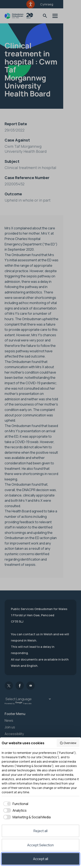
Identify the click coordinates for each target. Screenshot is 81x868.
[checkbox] (15, 804)
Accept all (41, 859)
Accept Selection (40, 845)
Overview (68, 743)
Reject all (40, 831)
